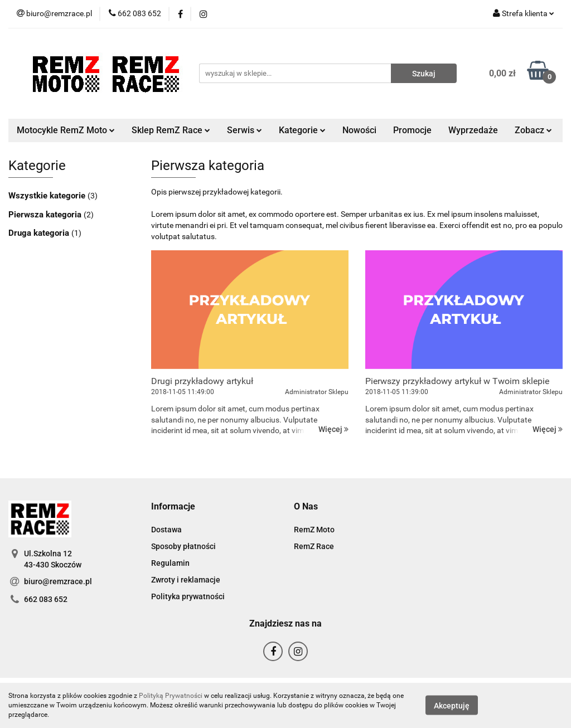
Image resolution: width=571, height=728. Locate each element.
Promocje (412, 130)
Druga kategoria (40, 233)
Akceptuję (452, 706)
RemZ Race (314, 546)
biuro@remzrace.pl (58, 581)
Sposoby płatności (183, 546)
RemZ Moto (314, 530)
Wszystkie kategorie (48, 196)
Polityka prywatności (188, 596)
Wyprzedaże (473, 130)
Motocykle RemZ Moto (66, 130)
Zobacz (533, 130)
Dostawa (166, 530)
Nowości (359, 130)
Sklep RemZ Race (171, 130)
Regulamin (170, 563)
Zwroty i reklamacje (186, 580)
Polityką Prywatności (171, 696)
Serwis (245, 130)
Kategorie (302, 130)
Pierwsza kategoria (46, 215)
